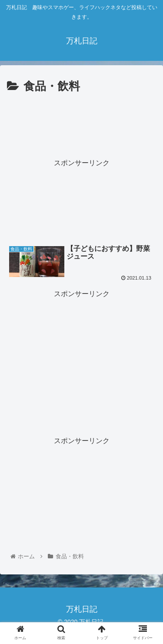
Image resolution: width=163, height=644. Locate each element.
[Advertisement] (81, 123)
